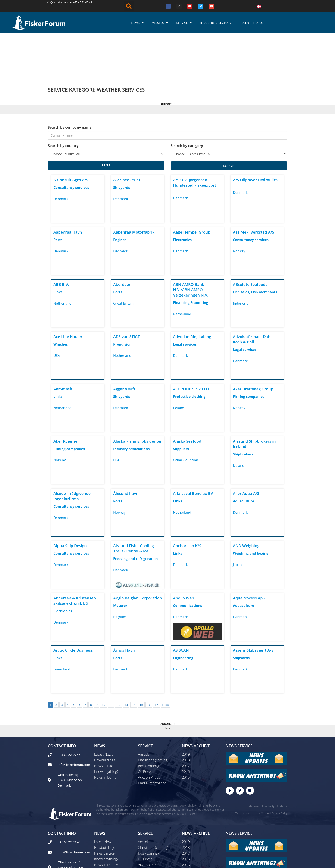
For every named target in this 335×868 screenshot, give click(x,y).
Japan (237, 520)
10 (103, 660)
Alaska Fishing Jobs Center (137, 396)
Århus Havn (124, 605)
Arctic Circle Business (73, 605)
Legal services (185, 299)
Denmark (61, 154)
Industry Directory (216, 23)
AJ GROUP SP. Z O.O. (192, 344)
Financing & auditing (191, 258)
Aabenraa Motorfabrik (134, 187)
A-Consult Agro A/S (71, 135)
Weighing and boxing (251, 508)
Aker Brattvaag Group (253, 344)
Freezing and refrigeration (136, 514)
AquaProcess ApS (249, 553)
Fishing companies (249, 352)
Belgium (120, 572)
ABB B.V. (61, 239)
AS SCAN (181, 605)
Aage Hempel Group (192, 187)
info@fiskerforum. (57, 2)
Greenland (62, 624)
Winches (61, 299)
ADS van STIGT (127, 292)
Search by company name (70, 82)
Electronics (182, 195)
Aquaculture (243, 456)
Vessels (160, 23)
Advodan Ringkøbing (192, 292)
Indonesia (241, 258)
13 (126, 660)
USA (57, 311)
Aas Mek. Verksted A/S (253, 187)
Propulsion (122, 299)
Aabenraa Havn (68, 187)
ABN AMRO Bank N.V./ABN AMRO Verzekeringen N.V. (191, 245)
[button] (129, 6)
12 (119, 660)
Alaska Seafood (187, 396)
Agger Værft (124, 344)
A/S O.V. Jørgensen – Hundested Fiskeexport (195, 137)
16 (149, 660)
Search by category (187, 101)
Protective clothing (189, 352)
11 (111, 660)
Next (166, 660)
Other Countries (186, 415)
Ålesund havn (126, 448)
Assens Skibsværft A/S (253, 605)
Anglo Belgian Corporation (138, 553)
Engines (120, 195)
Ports (58, 195)
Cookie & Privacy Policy (274, 769)
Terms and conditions (248, 769)
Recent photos (252, 23)
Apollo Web (184, 553)
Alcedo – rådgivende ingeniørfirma (72, 451)
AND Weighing (246, 501)
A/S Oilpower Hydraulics (255, 135)
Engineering (183, 613)
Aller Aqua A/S (246, 448)
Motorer (120, 561)
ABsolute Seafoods (250, 239)
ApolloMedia (279, 762)
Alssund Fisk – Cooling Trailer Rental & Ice (134, 503)
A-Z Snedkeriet (127, 135)
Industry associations (131, 404)
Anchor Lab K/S (187, 501)
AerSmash (63, 344)
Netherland (62, 258)
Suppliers (181, 404)
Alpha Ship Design (70, 501)
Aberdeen (122, 239)
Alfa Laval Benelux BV (193, 448)
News (137, 23)
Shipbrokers (243, 409)
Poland (179, 363)
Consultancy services (71, 142)
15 (141, 660)
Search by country (63, 101)
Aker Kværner (66, 396)
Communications (188, 561)
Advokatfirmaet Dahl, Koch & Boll (253, 294)
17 (156, 660)
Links (58, 247)
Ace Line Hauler (68, 292)
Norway (239, 206)
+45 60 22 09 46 (82, 2)
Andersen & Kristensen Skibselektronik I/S (75, 556)
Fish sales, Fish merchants (255, 247)
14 (134, 660)
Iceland (239, 420)
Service (184, 23)
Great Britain (123, 258)
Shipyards (122, 142)
